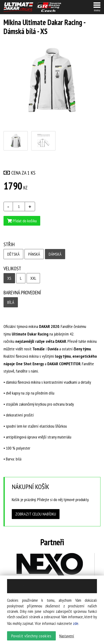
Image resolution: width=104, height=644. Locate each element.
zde (76, 623)
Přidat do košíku (22, 221)
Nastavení (67, 636)
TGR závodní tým (49, 7)
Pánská (34, 254)
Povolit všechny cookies (31, 636)
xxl (33, 278)
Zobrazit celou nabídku (36, 514)
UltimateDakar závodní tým (18, 7)
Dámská (55, 254)
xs (9, 278)
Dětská (13, 254)
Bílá (11, 302)
